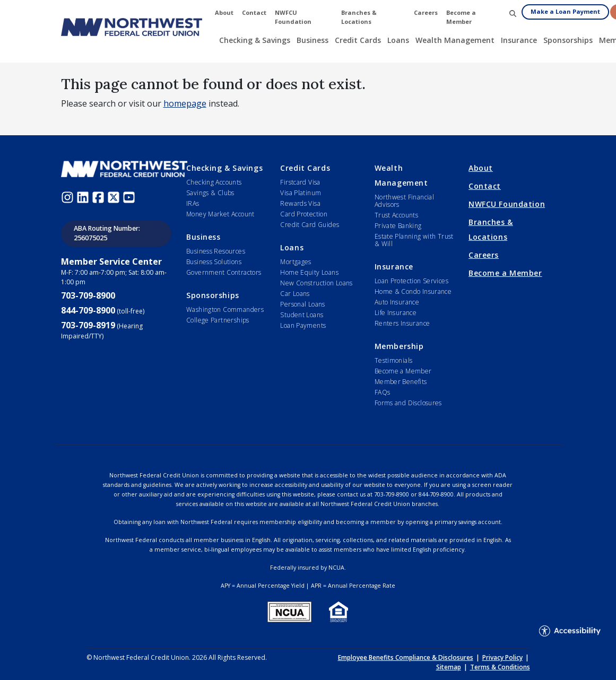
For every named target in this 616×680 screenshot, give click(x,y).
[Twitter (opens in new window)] (115, 196)
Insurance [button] (519, 40)
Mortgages (296, 262)
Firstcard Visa (300, 182)
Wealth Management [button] (455, 40)
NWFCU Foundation (507, 204)
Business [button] (313, 40)
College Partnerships (218, 320)
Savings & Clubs (210, 193)
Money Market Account (220, 214)
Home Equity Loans (309, 272)
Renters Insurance (402, 323)
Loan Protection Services (411, 281)
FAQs (383, 392)
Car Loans (295, 294)
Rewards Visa (300, 203)
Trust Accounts (396, 215)
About (481, 168)
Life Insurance (396, 313)
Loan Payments (303, 325)
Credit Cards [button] (358, 40)
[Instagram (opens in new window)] (69, 196)
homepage (185, 103)
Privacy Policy (502, 657)
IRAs (193, 203)
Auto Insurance (397, 302)
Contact (485, 186)
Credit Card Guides (310, 225)
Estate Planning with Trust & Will (414, 240)
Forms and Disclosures (408, 403)
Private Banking (398, 226)
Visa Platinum (301, 193)
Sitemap (449, 667)
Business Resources (216, 251)
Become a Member (403, 371)
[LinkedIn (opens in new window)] (84, 196)
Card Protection (304, 214)
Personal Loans (302, 304)
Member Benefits (401, 382)
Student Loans (302, 315)
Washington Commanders (225, 310)
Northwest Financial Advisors (404, 201)
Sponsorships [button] (568, 40)
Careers (484, 255)
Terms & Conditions (500, 667)
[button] (513, 13)
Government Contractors (224, 272)
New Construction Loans (316, 283)
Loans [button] (398, 40)
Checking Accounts (214, 182)
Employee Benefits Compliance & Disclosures (406, 657)
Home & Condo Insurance (413, 291)
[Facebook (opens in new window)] (99, 196)
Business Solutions (214, 262)
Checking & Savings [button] (255, 40)
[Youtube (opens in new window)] (130, 196)
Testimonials (394, 360)
